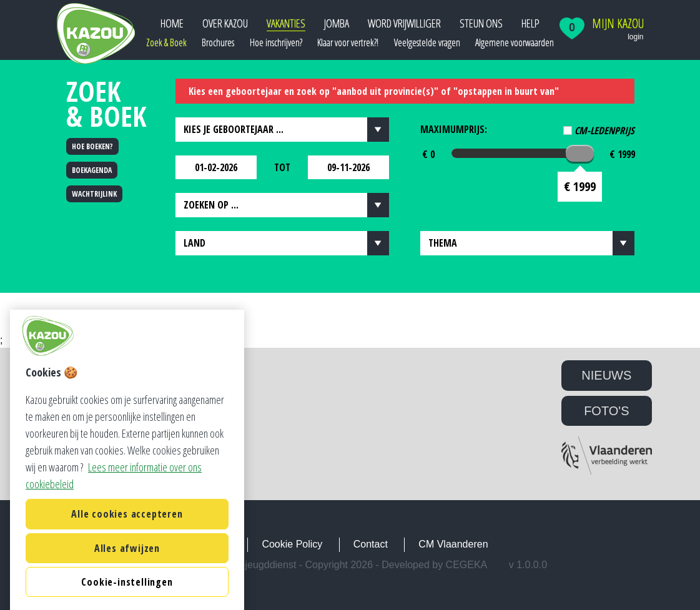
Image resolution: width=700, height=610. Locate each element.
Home (172, 23)
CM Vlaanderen (453, 544)
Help (530, 23)
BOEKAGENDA (92, 170)
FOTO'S (606, 411)
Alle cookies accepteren (127, 591)
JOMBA (337, 23)
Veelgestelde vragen (427, 42)
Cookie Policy (292, 544)
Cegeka (467, 565)
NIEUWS (606, 375)
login (635, 37)
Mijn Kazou (618, 24)
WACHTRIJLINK (94, 194)
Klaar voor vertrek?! (348, 42)
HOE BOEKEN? (92, 146)
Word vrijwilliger (404, 23)
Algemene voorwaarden (515, 42)
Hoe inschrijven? (276, 42)
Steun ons (481, 23)
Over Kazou (225, 23)
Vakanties (286, 23)
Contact (371, 544)
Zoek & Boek (166, 42)
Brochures (218, 42)
